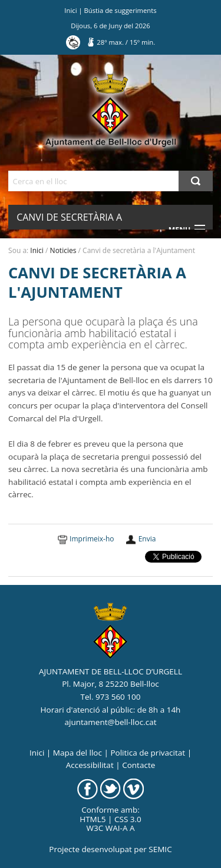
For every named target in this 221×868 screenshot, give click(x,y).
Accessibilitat (90, 765)
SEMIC (160, 849)
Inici (70, 10)
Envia (147, 539)
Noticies (63, 250)
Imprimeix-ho (92, 539)
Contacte (138, 765)
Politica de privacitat (148, 753)
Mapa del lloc (77, 753)
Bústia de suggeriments (121, 10)
